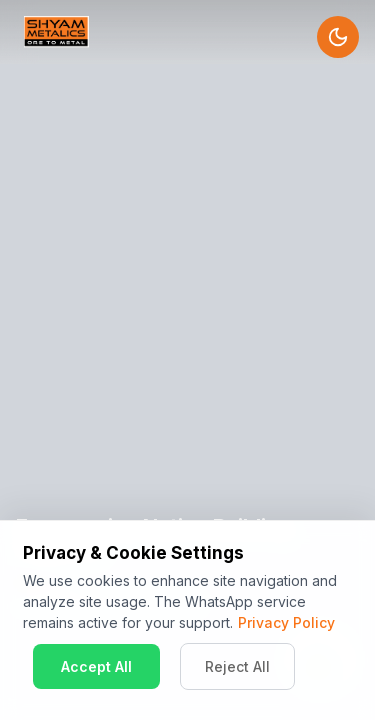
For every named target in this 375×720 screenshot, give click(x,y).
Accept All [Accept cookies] (96, 666)
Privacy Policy (286, 622)
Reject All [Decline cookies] (237, 666)
